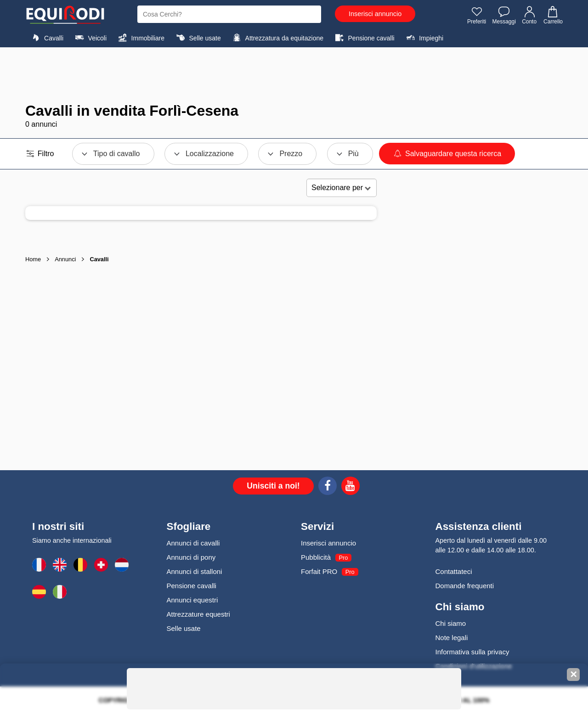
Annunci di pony (191, 557)
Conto (530, 15)
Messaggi (504, 15)
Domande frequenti (465, 586)
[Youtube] (351, 487)
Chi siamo (451, 623)
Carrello (553, 15)
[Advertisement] (294, 75)
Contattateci (454, 571)
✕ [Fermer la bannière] (574, 675)
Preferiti (477, 15)
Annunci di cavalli (193, 543)
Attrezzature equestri (198, 614)
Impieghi (424, 38)
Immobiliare (140, 38)
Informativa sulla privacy (472, 652)
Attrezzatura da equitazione (277, 38)
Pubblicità (316, 557)
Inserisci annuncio (375, 14)
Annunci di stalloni (195, 571)
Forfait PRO (319, 571)
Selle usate (197, 38)
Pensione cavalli (363, 38)
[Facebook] (328, 487)
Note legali (452, 638)
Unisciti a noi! (273, 486)
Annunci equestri (192, 600)
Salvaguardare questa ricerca (447, 154)
